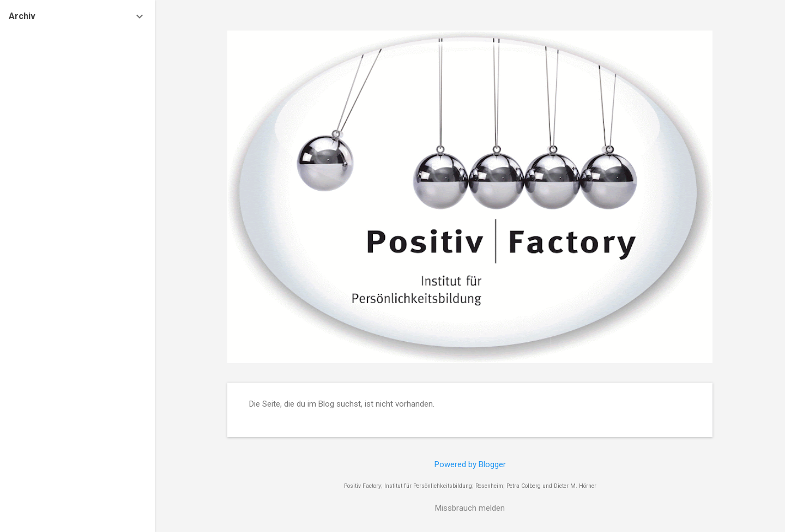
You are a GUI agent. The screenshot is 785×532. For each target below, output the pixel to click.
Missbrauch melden (470, 508)
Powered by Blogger (470, 464)
